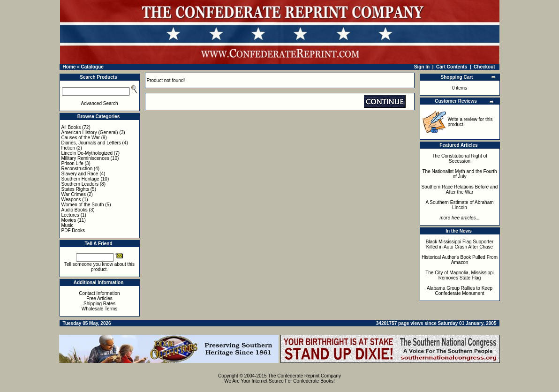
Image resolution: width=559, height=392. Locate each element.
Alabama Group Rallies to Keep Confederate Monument (460, 291)
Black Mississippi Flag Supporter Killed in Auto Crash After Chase (460, 244)
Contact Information (99, 293)
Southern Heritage (80, 179)
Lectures (70, 215)
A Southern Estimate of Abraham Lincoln (459, 205)
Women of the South (83, 205)
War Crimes (74, 194)
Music (68, 225)
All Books (71, 127)
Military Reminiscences (85, 158)
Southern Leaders (80, 184)
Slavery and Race (80, 174)
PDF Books (73, 230)
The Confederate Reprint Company (304, 376)
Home (69, 67)
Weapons (71, 200)
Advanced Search (100, 103)
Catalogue (92, 67)
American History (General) (90, 132)
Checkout (484, 67)
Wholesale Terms (100, 309)
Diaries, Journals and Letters (91, 143)
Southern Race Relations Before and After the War (460, 189)
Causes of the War (81, 138)
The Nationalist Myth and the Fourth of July (460, 174)
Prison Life (72, 163)
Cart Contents (452, 67)
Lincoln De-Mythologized (87, 153)
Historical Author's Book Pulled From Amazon (460, 260)
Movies (69, 220)
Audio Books (75, 210)
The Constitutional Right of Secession (460, 158)
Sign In (422, 67)
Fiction (68, 148)
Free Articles (99, 298)
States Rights (75, 189)
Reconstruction (77, 169)
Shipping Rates (99, 304)
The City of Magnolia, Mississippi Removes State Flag (460, 275)
